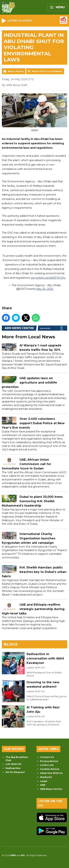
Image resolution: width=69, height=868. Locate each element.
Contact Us (47, 757)
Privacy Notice (49, 761)
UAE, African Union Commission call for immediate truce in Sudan (26, 464)
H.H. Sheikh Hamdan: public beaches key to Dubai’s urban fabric (34, 572)
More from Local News (47, 71)
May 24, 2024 (45, 289)
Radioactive (13, 768)
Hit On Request (15, 772)
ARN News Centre (51, 789)
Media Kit (46, 777)
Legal (44, 781)
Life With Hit (13, 764)
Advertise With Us (51, 773)
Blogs (11, 644)
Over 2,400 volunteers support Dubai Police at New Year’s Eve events (33, 423)
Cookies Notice (50, 769)
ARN (43, 785)
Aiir (23, 855)
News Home (16, 71)
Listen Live (47, 765)
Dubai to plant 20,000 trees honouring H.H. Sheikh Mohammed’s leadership (32, 501)
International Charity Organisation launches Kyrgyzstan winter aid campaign (29, 538)
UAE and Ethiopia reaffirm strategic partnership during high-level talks (33, 609)
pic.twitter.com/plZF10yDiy (48, 278)
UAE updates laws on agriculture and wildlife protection (29, 383)
